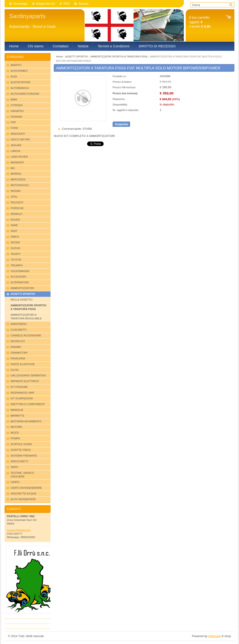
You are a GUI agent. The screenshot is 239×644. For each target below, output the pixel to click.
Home (59, 57)
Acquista (121, 124)
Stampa (83, 4)
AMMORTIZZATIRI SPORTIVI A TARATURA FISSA (119, 57)
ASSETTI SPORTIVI (77, 57)
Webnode (215, 636)
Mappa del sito (46, 4)
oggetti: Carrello (200, 22)
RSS (67, 4)
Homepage (20, 4)
